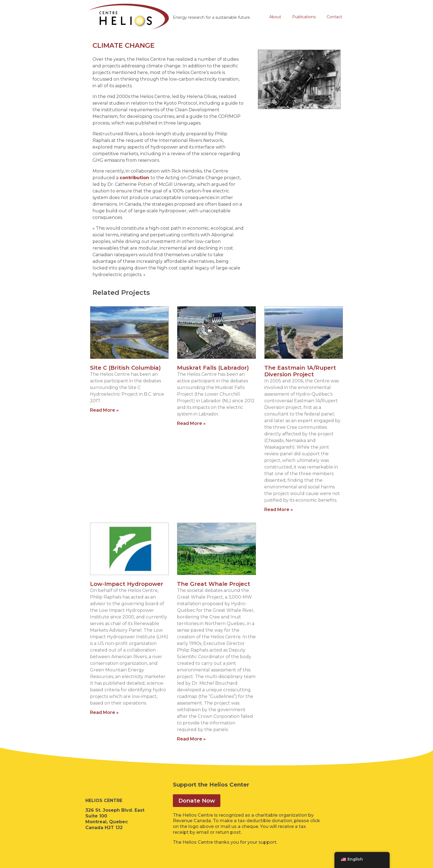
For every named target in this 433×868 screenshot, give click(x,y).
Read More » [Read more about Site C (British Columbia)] (104, 410)
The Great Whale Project (214, 584)
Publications (304, 17)
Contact (334, 17)
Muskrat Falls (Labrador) (213, 368)
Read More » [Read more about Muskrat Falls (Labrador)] (191, 423)
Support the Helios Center (211, 785)
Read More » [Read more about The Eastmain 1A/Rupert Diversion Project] (279, 510)
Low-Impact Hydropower (127, 584)
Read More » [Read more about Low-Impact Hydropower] (104, 712)
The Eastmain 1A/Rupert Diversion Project (300, 371)
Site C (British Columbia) (125, 368)
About (275, 17)
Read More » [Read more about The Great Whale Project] (191, 739)
